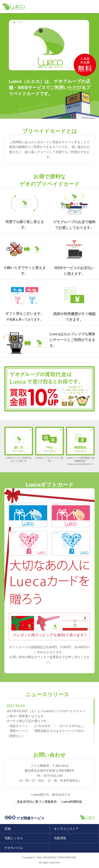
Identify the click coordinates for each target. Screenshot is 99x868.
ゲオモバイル (14, 848)
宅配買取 (60, 838)
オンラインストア (66, 829)
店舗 (7, 829)
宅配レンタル (14, 838)
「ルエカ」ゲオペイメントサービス (14, 7)
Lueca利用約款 (72, 802)
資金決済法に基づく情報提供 (37, 802)
